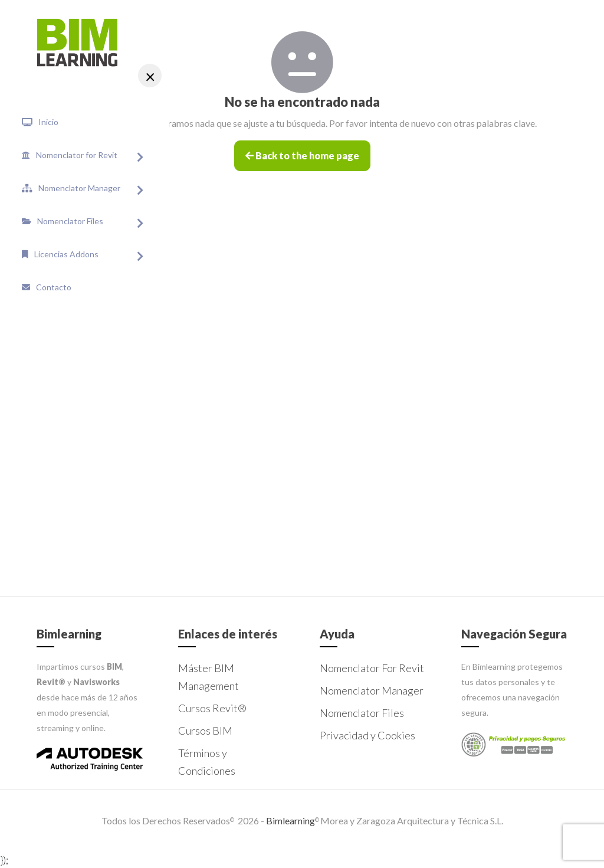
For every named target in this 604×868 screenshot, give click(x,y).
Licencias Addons (66, 254)
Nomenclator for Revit (77, 155)
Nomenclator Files (70, 221)
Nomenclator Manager (79, 188)
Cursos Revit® (212, 708)
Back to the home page (302, 155)
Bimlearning (290, 820)
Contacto (54, 287)
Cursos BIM (205, 731)
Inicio (48, 122)
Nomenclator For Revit (372, 668)
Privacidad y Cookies (367, 735)
